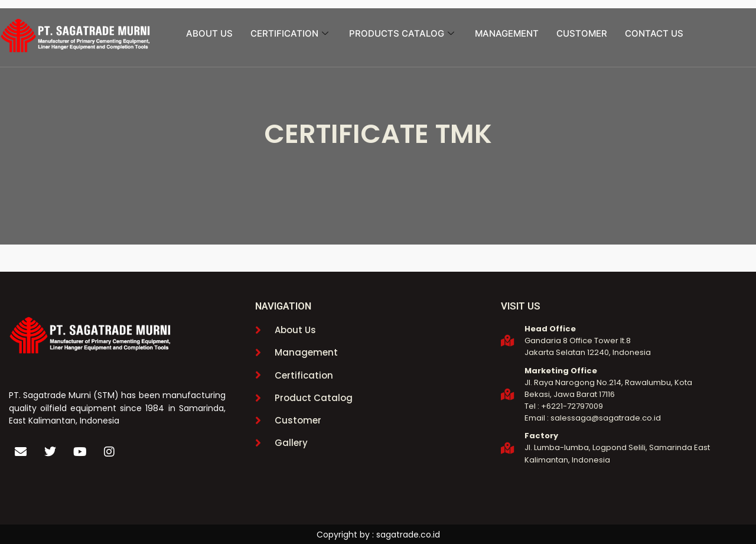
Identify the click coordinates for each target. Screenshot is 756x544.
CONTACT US (651, 33)
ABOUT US (206, 33)
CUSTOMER (578, 33)
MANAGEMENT (503, 33)
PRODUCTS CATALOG (400, 33)
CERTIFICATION (287, 33)
